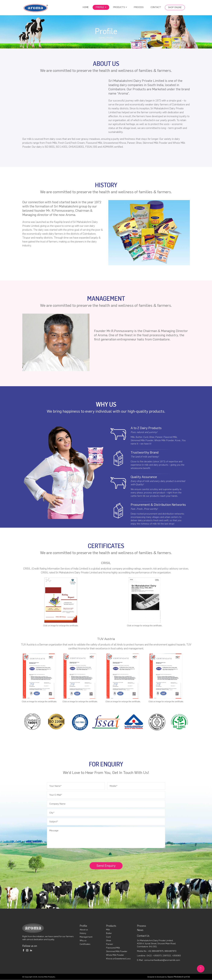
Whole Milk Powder (115, 955)
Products (120, 7)
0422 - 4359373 (154, 956)
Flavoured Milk (113, 948)
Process (139, 7)
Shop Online (175, 7)
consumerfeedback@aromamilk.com (162, 960)
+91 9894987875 (156, 951)
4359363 (177, 956)
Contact (156, 7)
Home (86, 7)
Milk (108, 930)
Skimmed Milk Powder (117, 952)
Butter (109, 933)
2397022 (167, 956)
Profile (101, 7)
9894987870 (170, 951)
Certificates (85, 944)
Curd (108, 937)
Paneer (110, 944)
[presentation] (69, 856)
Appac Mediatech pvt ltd (179, 977)
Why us (83, 941)
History (83, 933)
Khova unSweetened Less (118, 959)
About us (84, 930)
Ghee (109, 941)
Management (86, 937)
